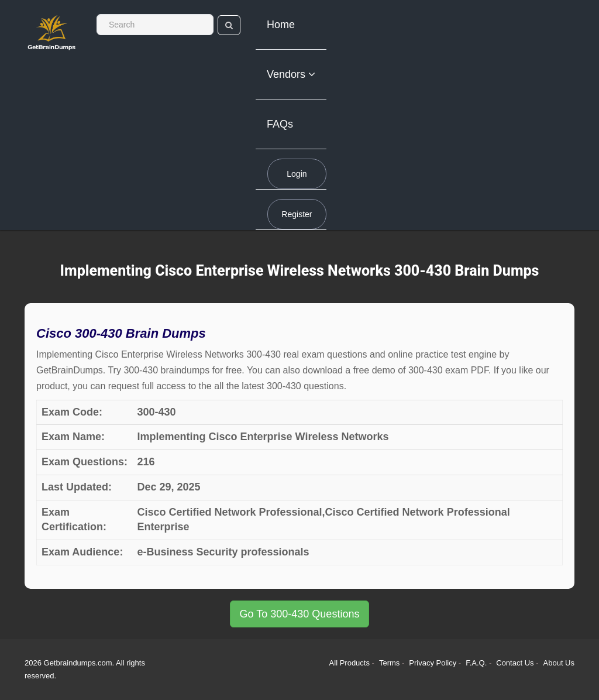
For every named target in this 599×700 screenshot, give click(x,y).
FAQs (280, 124)
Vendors (291, 74)
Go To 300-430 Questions (300, 614)
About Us (559, 663)
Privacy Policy (434, 663)
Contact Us (516, 663)
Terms (389, 663)
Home (281, 25)
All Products (350, 663)
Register (297, 214)
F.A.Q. (477, 663)
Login (297, 174)
